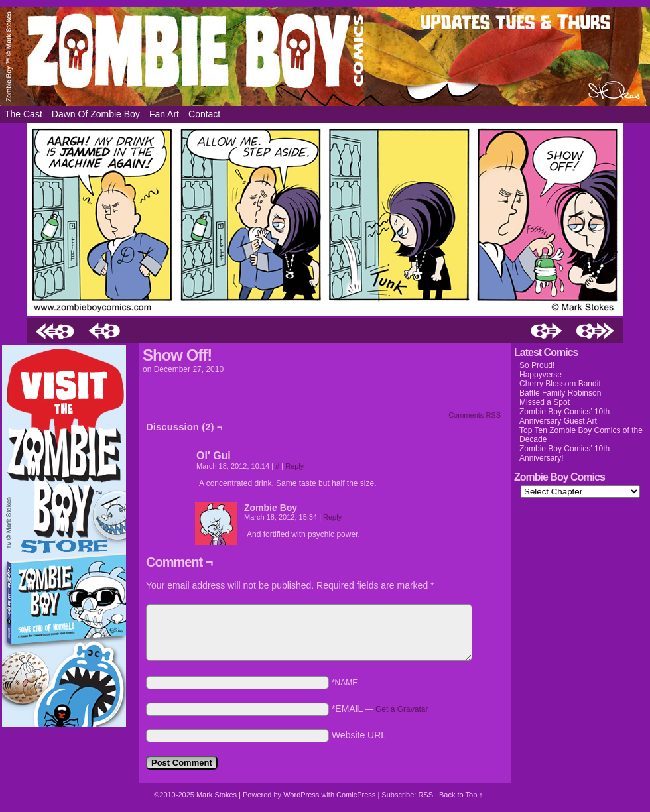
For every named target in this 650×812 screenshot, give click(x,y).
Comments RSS (475, 415)
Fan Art (164, 114)
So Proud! (537, 365)
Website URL (359, 735)
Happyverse (541, 375)
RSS (425, 795)
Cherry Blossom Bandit (560, 384)
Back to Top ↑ (461, 795)
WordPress (301, 795)
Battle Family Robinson (560, 393)
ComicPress (356, 795)
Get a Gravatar (402, 709)
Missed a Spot (545, 402)
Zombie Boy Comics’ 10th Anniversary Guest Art (564, 416)
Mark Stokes (218, 795)
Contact (204, 114)
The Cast (24, 114)
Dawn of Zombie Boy (96, 114)
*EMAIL (380, 709)
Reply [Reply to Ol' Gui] (294, 466)
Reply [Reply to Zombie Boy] (332, 517)
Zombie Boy (325, 56)
